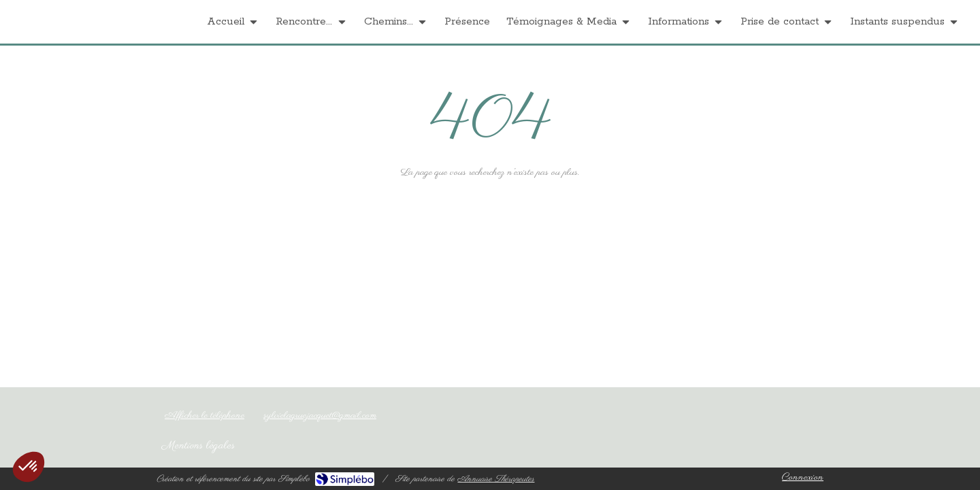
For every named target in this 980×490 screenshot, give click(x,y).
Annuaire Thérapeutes (496, 479)
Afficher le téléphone (205, 415)
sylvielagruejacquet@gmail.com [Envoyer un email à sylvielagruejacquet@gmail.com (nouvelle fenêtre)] (320, 415)
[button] (29, 467)
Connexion (803, 477)
